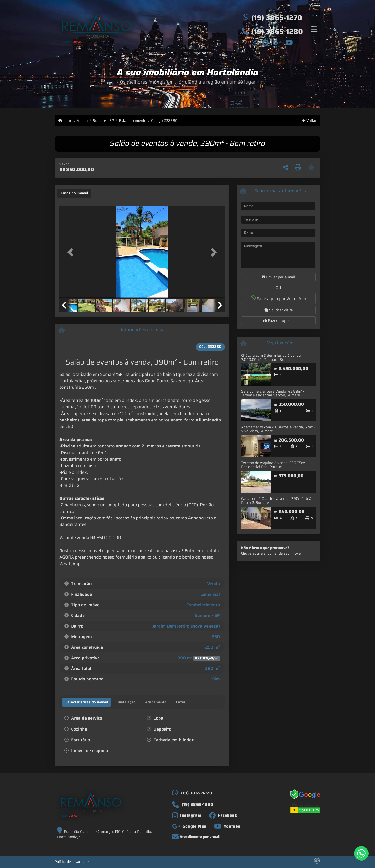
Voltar (309, 121)
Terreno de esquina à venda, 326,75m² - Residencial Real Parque (274, 465)
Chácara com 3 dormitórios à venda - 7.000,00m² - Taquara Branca (272, 358)
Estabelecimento (133, 121)
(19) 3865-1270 (277, 18)
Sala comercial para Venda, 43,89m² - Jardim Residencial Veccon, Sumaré (273, 393)
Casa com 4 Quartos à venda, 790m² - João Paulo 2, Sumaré (277, 501)
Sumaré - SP (103, 121)
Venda (82, 121)
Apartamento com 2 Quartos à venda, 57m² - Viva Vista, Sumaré (278, 429)
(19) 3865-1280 (277, 32)
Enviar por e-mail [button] (278, 277)
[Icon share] (255, 43)
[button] (72, 252)
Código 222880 (164, 121)
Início (65, 121)
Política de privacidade (72, 862)
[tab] (74, 193)
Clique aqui (250, 553)
